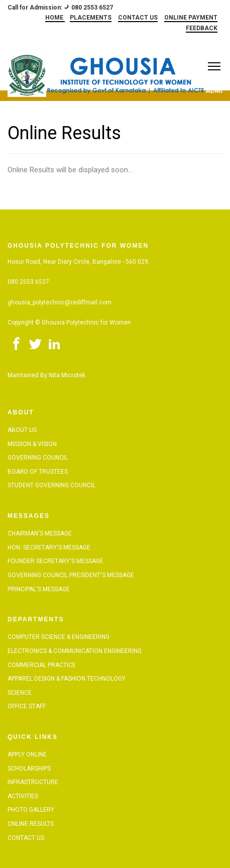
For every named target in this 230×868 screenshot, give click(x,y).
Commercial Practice (42, 665)
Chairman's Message (40, 533)
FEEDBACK (202, 28)
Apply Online (27, 754)
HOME (55, 18)
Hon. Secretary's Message (49, 548)
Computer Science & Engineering (59, 637)
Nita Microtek (67, 375)
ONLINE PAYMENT (191, 18)
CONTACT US (138, 18)
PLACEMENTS (91, 18)
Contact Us (26, 838)
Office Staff (27, 706)
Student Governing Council (51, 485)
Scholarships (29, 769)
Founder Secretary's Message (55, 561)
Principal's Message (39, 589)
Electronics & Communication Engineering (75, 651)
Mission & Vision (32, 444)
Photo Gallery (31, 810)
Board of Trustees (38, 472)
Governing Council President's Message (71, 575)
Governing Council (38, 458)
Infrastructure (33, 782)
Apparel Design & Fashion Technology (67, 679)
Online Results (31, 824)
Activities (23, 796)
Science (20, 693)
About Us (22, 430)
